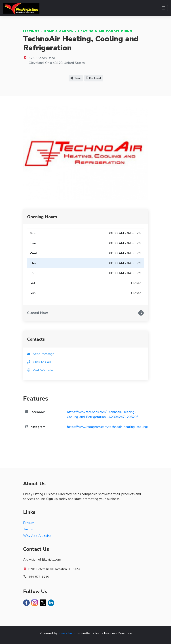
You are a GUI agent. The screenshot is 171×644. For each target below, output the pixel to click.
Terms (28, 529)
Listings (31, 31)
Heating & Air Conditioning (105, 31)
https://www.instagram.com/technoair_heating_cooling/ (107, 427)
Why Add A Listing (37, 536)
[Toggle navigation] (163, 8)
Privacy (28, 523)
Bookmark (94, 78)
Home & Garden (59, 31)
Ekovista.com (68, 633)
